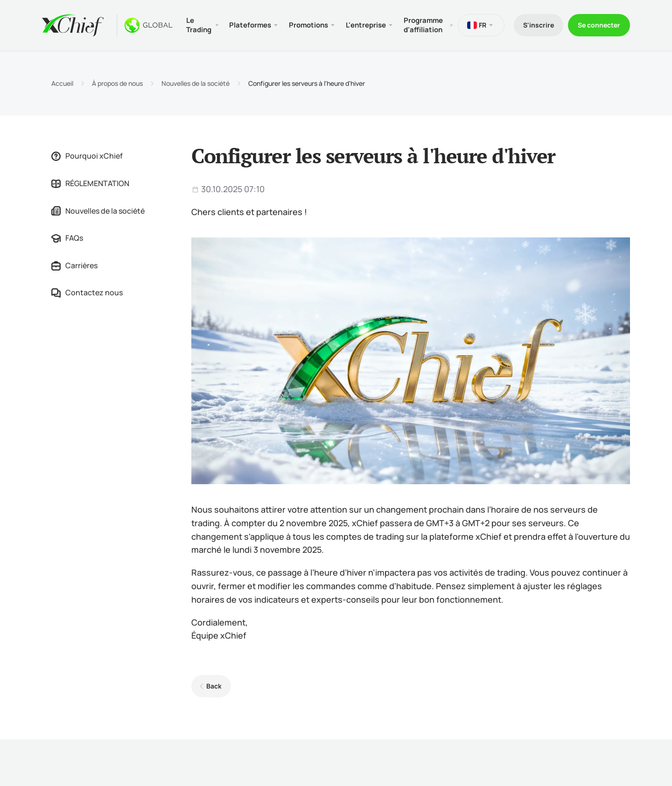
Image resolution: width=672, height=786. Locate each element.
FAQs (67, 238)
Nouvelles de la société (196, 83)
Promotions (308, 25)
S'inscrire (539, 25)
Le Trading (199, 25)
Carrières (74, 265)
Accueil (62, 83)
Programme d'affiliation (423, 25)
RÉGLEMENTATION (90, 183)
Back (214, 686)
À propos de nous (117, 83)
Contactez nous (87, 292)
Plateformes (250, 25)
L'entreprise (366, 25)
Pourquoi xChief (87, 156)
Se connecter (599, 25)
